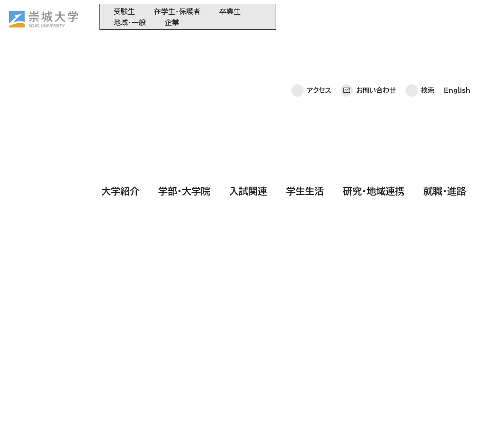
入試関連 (248, 44)
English (457, 17)
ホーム (24, 427)
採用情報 (269, 427)
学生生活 (305, 44)
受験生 (124, 12)
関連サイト (232, 403)
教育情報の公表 (239, 388)
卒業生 (230, 12)
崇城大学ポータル (67, 363)
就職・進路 (445, 44)
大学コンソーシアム (244, 372)
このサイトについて (158, 427)
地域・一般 (130, 22)
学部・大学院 (184, 44)
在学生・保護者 (177, 12)
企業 (172, 22)
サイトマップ (221, 427)
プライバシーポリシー (81, 427)
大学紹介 (120, 44)
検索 (428, 17)
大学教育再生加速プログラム (257, 341)
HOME (35, 119)
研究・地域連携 (374, 44)
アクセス (319, 17)
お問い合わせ (376, 17)
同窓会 (227, 325)
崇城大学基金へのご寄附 (252, 356)
